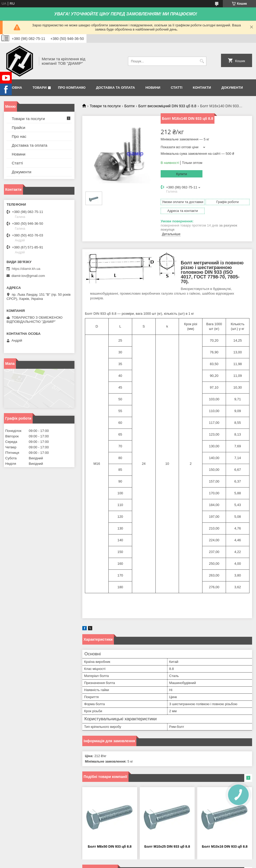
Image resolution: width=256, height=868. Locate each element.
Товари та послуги (105, 106)
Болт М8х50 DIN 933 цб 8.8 (110, 846)
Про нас (19, 136)
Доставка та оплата (115, 88)
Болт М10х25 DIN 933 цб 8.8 (167, 846)
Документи (232, 88)
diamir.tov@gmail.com (28, 276)
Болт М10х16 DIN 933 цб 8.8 (225, 846)
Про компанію (72, 88)
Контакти (202, 88)
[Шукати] (202, 61)
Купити (182, 174)
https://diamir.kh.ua (26, 269)
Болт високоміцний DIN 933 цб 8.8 (167, 106)
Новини (153, 88)
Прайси (19, 127)
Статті (177, 88)
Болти (129, 106)
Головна (14, 88)
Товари (39, 88)
